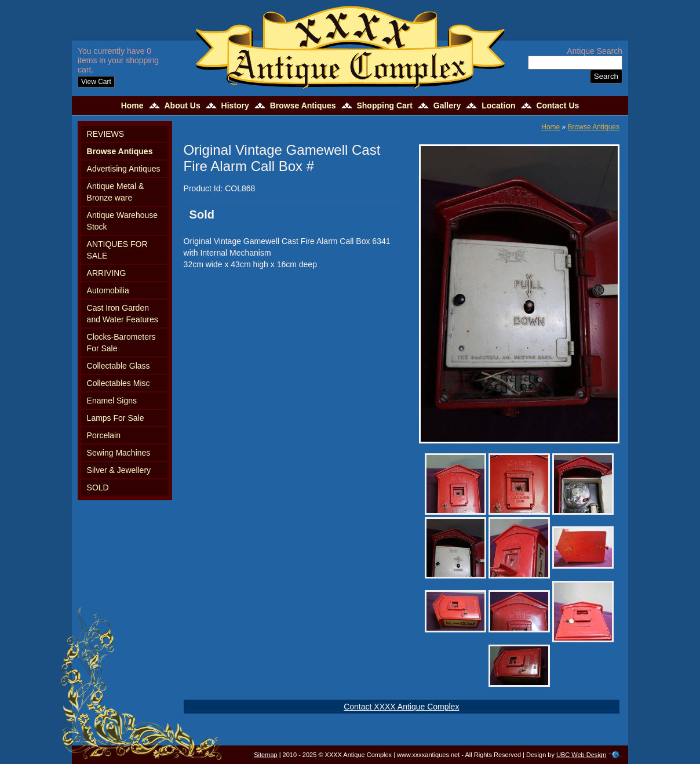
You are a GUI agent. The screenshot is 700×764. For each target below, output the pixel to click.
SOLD (98, 487)
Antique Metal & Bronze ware (116, 192)
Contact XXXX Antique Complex (401, 707)
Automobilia (108, 290)
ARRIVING (107, 273)
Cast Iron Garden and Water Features (123, 314)
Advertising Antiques (124, 169)
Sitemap (265, 755)
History (235, 105)
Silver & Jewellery (119, 470)
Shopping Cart (384, 105)
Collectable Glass (119, 366)
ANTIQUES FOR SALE (117, 250)
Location (498, 105)
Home (132, 105)
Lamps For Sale (116, 418)
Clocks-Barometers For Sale (121, 343)
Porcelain (104, 435)
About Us (182, 105)
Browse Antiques (303, 105)
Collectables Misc (119, 383)
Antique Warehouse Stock (122, 221)
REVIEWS (106, 134)
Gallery (447, 105)
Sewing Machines (119, 453)
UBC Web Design (581, 755)
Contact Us (557, 105)
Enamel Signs (112, 401)
